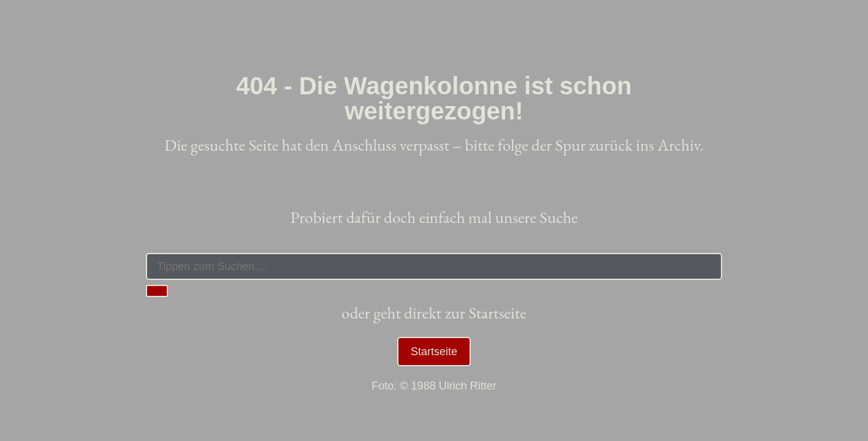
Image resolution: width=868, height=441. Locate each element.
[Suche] (157, 291)
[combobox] (434, 266)
